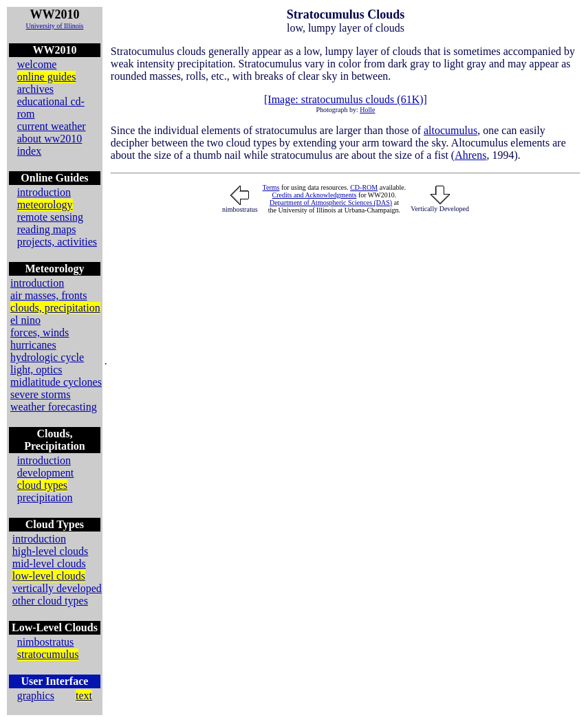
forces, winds (40, 332)
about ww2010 (50, 139)
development (46, 473)
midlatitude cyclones (56, 382)
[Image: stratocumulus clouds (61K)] (346, 99)
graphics (36, 696)
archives (35, 89)
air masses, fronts (49, 295)
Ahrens (470, 155)
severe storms (41, 394)
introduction (44, 192)
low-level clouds (49, 576)
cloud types (42, 485)
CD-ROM (364, 187)
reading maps (47, 229)
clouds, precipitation (55, 308)
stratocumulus (48, 654)
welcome (37, 64)
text (84, 696)
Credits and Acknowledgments (315, 195)
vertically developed (57, 588)
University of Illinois (54, 26)
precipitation (45, 497)
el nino (25, 320)
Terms (271, 187)
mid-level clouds (49, 564)
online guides (47, 77)
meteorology (45, 205)
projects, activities (57, 242)
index (30, 151)
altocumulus (450, 130)
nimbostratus (46, 642)
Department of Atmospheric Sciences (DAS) (331, 203)
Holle (367, 110)
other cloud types (50, 601)
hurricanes (33, 345)
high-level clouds (51, 551)
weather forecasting (54, 407)
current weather (52, 126)
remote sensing (50, 217)
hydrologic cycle (47, 357)
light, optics (36, 370)
